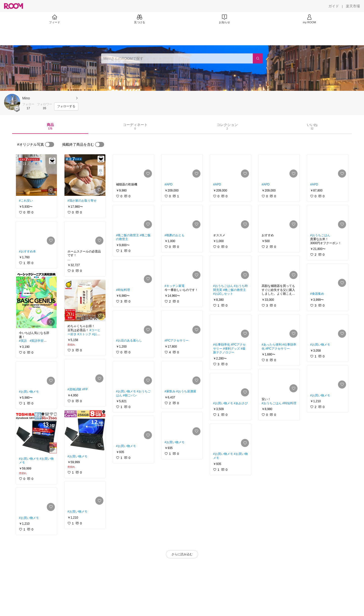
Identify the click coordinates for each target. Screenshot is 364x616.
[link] (36, 175)
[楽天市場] (353, 6)
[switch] (50, 144)
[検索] (258, 58)
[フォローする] (66, 107)
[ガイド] (334, 6)
